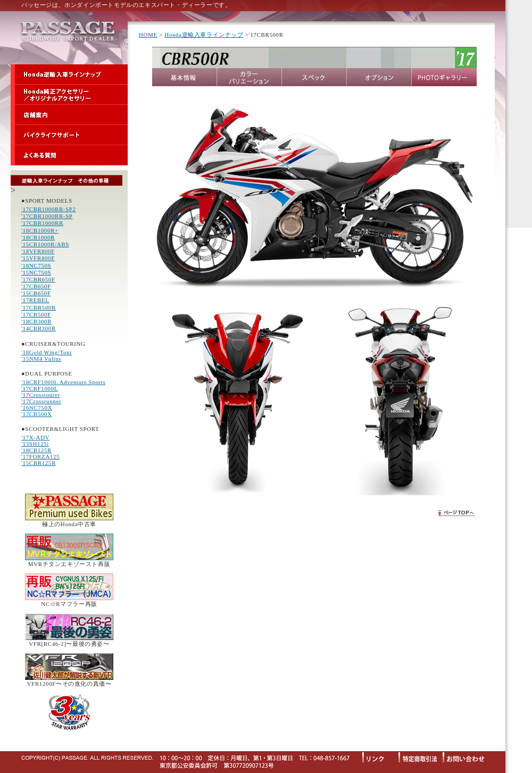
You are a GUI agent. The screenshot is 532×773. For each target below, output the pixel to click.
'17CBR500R (39, 307)
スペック (314, 77)
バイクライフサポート (69, 135)
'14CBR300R (39, 328)
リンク (380, 757)
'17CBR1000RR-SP (47, 216)
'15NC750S (36, 272)
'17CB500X (37, 414)
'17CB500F (36, 314)
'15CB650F (36, 293)
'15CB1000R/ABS (45, 244)
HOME (148, 35)
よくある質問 (69, 155)
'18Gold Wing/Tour (47, 352)
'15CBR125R (39, 463)
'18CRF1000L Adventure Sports (63, 382)
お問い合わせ (469, 757)
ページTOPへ (456, 512)
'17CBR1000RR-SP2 (49, 209)
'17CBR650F (38, 279)
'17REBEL (35, 300)
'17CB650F (36, 286)
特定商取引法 (421, 757)
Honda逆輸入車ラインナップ (69, 74)
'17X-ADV (35, 437)
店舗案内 (69, 115)
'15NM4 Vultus (41, 359)
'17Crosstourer (41, 395)
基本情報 (185, 77)
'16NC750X (37, 408)
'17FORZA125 (40, 456)
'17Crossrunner (41, 401)
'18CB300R (36, 321)
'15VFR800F (38, 258)
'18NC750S (36, 265)
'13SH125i (35, 444)
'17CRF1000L (40, 388)
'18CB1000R (38, 237)
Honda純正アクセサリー (69, 95)
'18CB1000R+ (40, 230)
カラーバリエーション (250, 77)
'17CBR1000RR (42, 223)
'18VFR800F (38, 251)
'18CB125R (36, 450)
